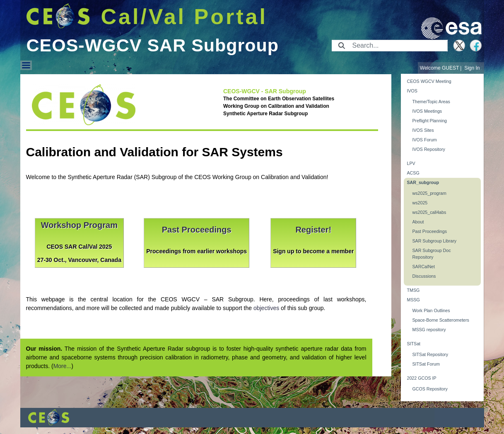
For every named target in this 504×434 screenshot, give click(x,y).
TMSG (414, 290)
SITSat (414, 344)
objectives (266, 308)
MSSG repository (429, 330)
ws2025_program (429, 193)
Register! (313, 230)
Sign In (472, 68)
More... (63, 366)
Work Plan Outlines (431, 310)
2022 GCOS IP (422, 378)
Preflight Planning (430, 121)
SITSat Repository (430, 354)
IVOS (412, 91)
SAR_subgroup (423, 182)
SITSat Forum (426, 364)
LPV (411, 163)
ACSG (413, 173)
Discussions (424, 276)
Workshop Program (79, 225)
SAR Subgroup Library (435, 241)
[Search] (397, 46)
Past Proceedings (197, 230)
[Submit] (342, 46)
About (418, 222)
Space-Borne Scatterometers (441, 320)
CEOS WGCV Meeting (429, 81)
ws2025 (420, 203)
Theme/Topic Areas (431, 102)
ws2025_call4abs (429, 212)
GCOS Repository (430, 389)
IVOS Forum (425, 140)
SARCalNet (424, 267)
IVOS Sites (423, 130)
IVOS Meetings (427, 111)
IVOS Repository (429, 149)
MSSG (414, 300)
